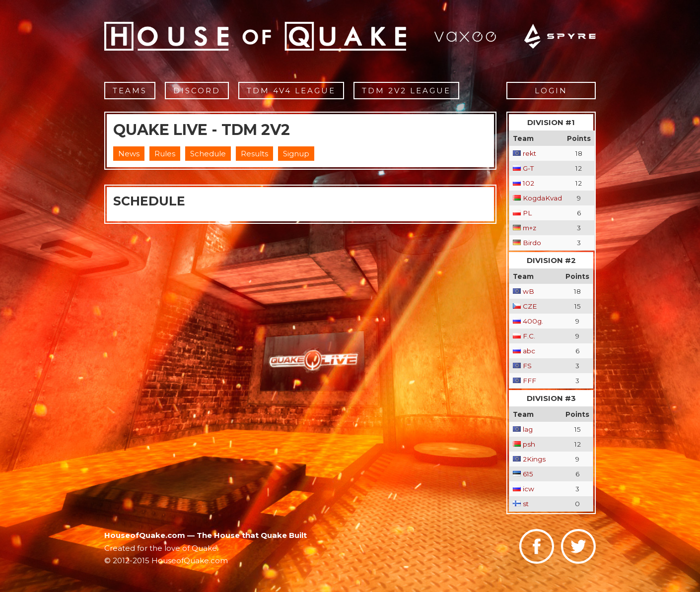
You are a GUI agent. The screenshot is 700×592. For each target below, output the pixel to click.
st (526, 504)
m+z (529, 228)
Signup (296, 154)
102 (528, 183)
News (129, 154)
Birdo (532, 243)
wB (528, 291)
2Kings (534, 459)
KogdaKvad (542, 198)
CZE (530, 306)
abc (529, 351)
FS (527, 366)
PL (527, 213)
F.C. (529, 336)
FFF (529, 381)
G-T (528, 168)
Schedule (208, 154)
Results (254, 154)
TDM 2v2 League (406, 91)
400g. (533, 321)
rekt (529, 153)
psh (529, 444)
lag (528, 429)
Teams (130, 91)
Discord (197, 91)
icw (528, 489)
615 (528, 474)
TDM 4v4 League (291, 91)
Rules (165, 154)
